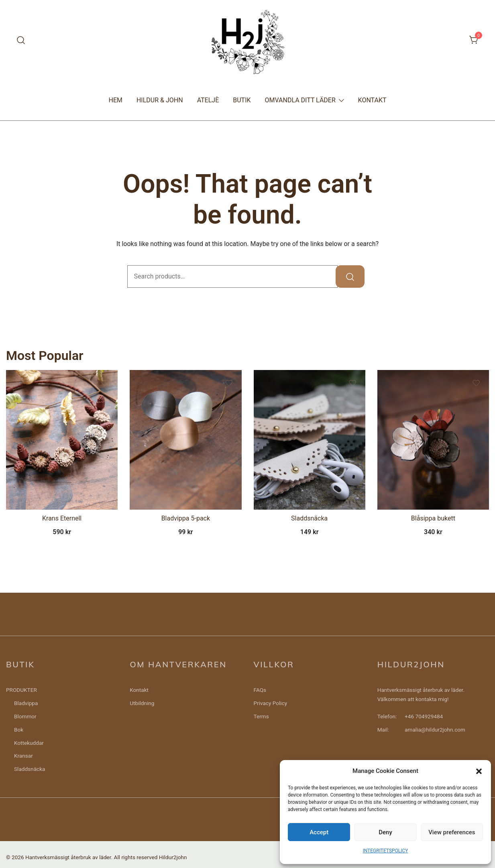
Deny (385, 832)
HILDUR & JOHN (160, 100)
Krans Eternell (62, 518)
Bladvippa (26, 703)
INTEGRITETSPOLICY (385, 851)
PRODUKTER (21, 690)
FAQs (260, 690)
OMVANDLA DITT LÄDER (300, 100)
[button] (479, 771)
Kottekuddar (29, 743)
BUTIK (242, 100)
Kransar (23, 756)
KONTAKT (372, 100)
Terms (261, 716)
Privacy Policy (271, 703)
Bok (19, 730)
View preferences (452, 832)
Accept (319, 832)
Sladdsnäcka (309, 518)
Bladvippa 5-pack (186, 518)
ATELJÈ (208, 100)
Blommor (25, 716)
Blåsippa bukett (433, 518)
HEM (115, 100)
